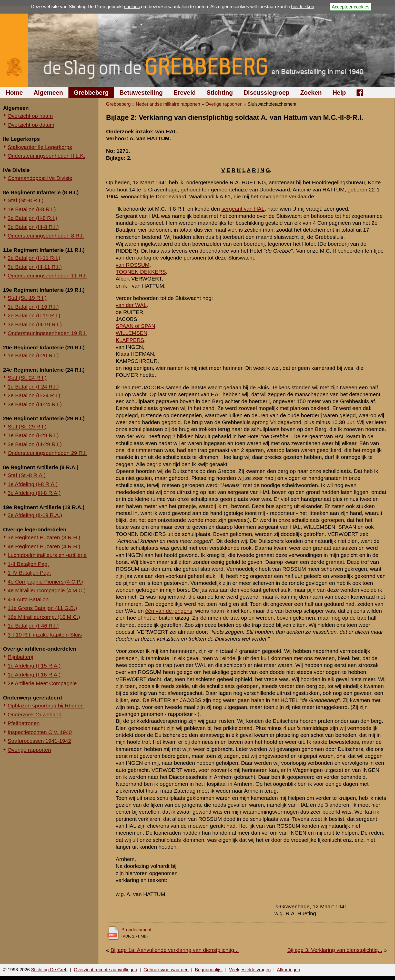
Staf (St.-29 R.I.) (27, 427)
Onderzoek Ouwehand (35, 714)
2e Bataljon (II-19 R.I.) (34, 315)
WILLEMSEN (131, 333)
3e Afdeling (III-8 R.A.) (34, 493)
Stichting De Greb (49, 970)
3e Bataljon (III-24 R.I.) (35, 404)
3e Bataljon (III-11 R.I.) (35, 267)
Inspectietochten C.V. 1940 (40, 732)
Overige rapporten (29, 750)
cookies (132, 7)
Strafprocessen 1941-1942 (39, 741)
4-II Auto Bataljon (28, 599)
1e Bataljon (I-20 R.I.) (33, 355)
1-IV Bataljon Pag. (29, 573)
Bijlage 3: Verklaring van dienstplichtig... (335, 950)
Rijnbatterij (20, 657)
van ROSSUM (133, 265)
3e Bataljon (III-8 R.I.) (33, 227)
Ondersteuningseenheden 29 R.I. (47, 453)
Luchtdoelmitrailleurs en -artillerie (47, 555)
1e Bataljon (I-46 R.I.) (33, 626)
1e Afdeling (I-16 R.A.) (34, 675)
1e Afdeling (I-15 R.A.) (34, 666)
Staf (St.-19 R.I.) (27, 298)
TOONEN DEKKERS (141, 272)
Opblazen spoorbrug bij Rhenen (46, 706)
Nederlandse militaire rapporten (168, 104)
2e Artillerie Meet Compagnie (42, 683)
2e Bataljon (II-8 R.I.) (33, 218)
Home (14, 93)
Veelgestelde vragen (250, 970)
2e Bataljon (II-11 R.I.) (34, 258)
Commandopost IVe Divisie (40, 178)
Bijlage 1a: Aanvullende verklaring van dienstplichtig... (175, 950)
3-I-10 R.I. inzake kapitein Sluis (45, 635)
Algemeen (48, 93)
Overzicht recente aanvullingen (105, 970)
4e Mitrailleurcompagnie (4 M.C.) (47, 590)
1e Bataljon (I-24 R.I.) (33, 387)
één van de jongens (169, 611)
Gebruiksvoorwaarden (166, 970)
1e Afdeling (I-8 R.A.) (33, 484)
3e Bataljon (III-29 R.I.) (35, 444)
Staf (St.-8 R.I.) (26, 200)
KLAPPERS (130, 340)
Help (339, 93)
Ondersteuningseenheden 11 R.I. (47, 276)
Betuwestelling (141, 93)
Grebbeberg (91, 93)
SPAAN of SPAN (135, 326)
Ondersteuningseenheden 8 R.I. (46, 236)
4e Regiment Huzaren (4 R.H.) (44, 546)
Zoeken (311, 93)
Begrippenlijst (209, 970)
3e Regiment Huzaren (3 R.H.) (44, 537)
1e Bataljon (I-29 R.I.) (33, 435)
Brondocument (136, 930)
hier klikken (303, 7)
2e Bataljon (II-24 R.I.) (34, 395)
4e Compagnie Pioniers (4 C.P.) (45, 582)
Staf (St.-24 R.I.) (27, 378)
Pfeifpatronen (24, 723)
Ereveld (185, 93)
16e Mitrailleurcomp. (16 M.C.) (44, 617)
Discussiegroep (266, 93)
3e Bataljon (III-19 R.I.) (35, 324)
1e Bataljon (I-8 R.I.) (32, 209)
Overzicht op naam (30, 116)
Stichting (220, 93)
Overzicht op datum (31, 125)
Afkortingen (288, 970)
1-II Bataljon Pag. (28, 564)
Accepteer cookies (351, 7)
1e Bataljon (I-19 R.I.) (33, 307)
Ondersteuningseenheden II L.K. (46, 156)
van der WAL (131, 305)
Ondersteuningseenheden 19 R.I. (47, 333)
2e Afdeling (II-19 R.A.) (35, 515)
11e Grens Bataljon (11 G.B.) (42, 608)
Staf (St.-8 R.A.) (27, 475)
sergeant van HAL (243, 209)
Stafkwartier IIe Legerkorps (40, 147)
